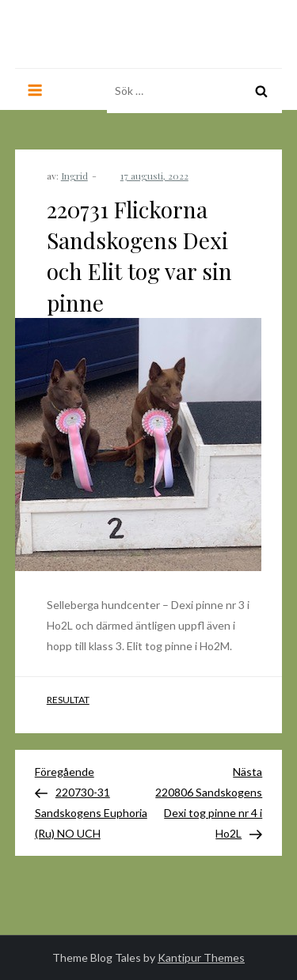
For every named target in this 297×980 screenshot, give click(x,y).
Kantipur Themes (201, 957)
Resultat (68, 700)
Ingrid (74, 176)
